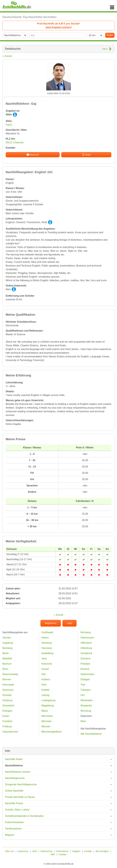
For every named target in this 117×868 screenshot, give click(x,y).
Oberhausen (87, 638)
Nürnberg (86, 632)
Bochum (7, 664)
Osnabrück (86, 653)
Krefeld (45, 690)
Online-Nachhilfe (14, 791)
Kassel (45, 669)
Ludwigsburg (49, 700)
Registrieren (51, 623)
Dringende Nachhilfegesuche (21, 784)
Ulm (83, 695)
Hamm (45, 638)
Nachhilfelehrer (14, 766)
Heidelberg (47, 653)
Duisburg (7, 700)
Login (69, 623)
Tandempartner (13, 829)
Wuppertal (86, 706)
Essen (6, 716)
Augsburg (8, 643)
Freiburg (7, 726)
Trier (83, 685)
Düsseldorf (8, 706)
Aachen (7, 638)
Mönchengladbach (52, 732)
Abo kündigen (102, 851)
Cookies (63, 854)
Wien (83, 721)
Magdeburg (48, 706)
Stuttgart (85, 679)
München (47, 721)
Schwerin (85, 658)
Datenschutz (47, 851)
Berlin (6, 653)
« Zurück (7, 56)
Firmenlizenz (62, 851)
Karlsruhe (47, 664)
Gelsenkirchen (10, 732)
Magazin (10, 835)
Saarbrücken (87, 674)
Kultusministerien (14, 822)
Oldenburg (86, 648)
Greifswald (47, 632)
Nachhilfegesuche (15, 778)
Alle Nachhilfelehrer (91, 734)
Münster (46, 726)
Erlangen (7, 711)
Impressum (23, 851)
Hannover (47, 648)
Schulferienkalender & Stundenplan (24, 816)
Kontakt (88, 851)
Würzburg (86, 711)
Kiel (44, 674)
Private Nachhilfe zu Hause (20, 797)
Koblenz (46, 679)
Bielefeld (7, 658)
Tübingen (86, 690)
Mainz (45, 711)
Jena (44, 658)
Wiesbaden (87, 700)
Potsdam (85, 664)
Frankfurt (7, 721)
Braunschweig (10, 674)
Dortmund (8, 690)
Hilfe (53, 854)
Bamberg (7, 648)
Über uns (9, 851)
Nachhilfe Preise (14, 803)
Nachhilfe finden (14, 759)
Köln (44, 685)
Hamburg (47, 643)
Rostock (85, 669)
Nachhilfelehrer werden (18, 772)
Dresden (7, 695)
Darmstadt (8, 685)
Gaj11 (9, 125)
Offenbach (86, 643)
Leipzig (45, 695)
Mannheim (47, 716)
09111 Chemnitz (15, 142)
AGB (34, 851)
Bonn (5, 669)
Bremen (7, 679)
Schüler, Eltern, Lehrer (17, 810)
